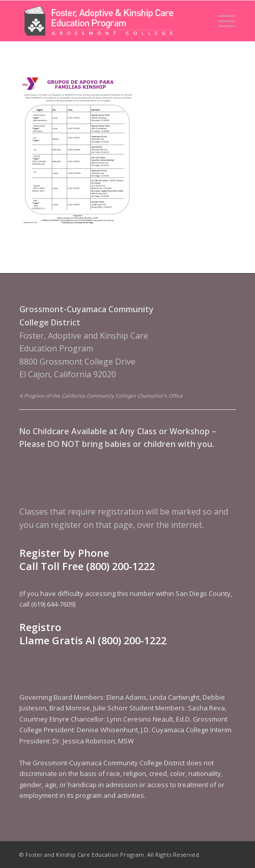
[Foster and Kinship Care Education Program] (106, 21)
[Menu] (222, 21)
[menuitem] (222, 21)
